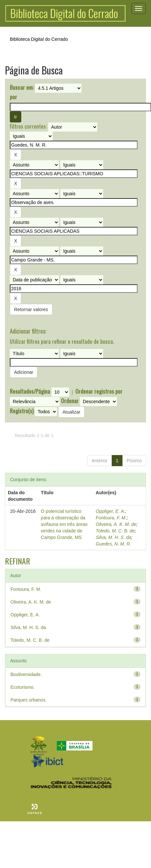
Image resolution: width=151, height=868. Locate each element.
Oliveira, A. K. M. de (116, 524)
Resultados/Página (30, 391)
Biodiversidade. (26, 674)
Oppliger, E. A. (110, 511)
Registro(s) (22, 411)
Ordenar (70, 401)
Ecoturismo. (23, 687)
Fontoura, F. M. (111, 518)
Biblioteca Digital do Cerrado (39, 39)
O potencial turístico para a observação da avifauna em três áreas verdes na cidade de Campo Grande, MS (64, 524)
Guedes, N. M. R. (113, 544)
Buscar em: (22, 87)
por (13, 97)
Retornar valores (31, 309)
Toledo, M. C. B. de (115, 531)
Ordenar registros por (99, 391)
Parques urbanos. (29, 700)
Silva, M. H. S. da (113, 537)
